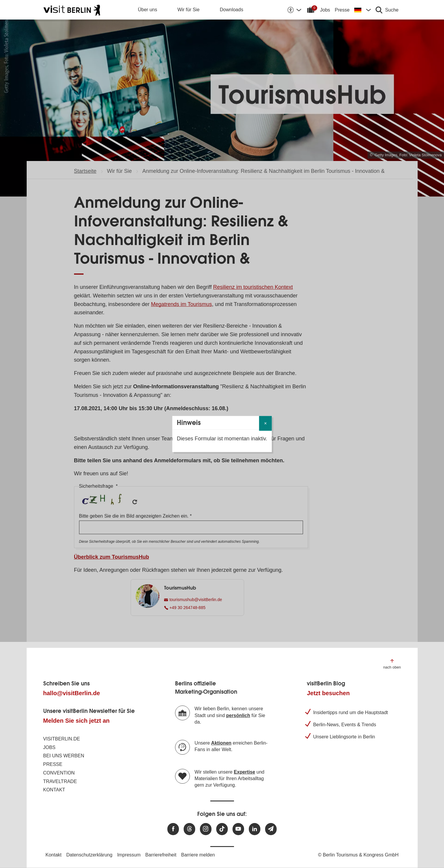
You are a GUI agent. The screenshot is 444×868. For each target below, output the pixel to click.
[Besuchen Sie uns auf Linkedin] (255, 829)
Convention (59, 773)
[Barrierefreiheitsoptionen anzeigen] (294, 10)
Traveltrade (60, 781)
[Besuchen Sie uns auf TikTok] (222, 829)
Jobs (325, 10)
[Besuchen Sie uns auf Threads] (189, 829)
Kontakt (54, 790)
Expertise (244, 772)
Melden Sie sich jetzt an (77, 721)
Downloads (231, 10)
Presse (342, 10)
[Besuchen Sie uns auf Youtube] (238, 829)
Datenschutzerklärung (89, 855)
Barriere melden (198, 855)
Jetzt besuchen (328, 693)
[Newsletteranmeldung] (271, 829)
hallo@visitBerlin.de (72, 693)
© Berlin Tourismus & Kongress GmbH (358, 855)
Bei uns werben (64, 756)
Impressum (129, 855)
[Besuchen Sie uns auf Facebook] (173, 829)
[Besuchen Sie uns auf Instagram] (206, 829)
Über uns (148, 10)
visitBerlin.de (62, 739)
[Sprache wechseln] (363, 10)
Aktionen (221, 743)
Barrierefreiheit (161, 855)
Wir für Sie (189, 10)
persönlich (238, 715)
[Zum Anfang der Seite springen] (392, 664)
